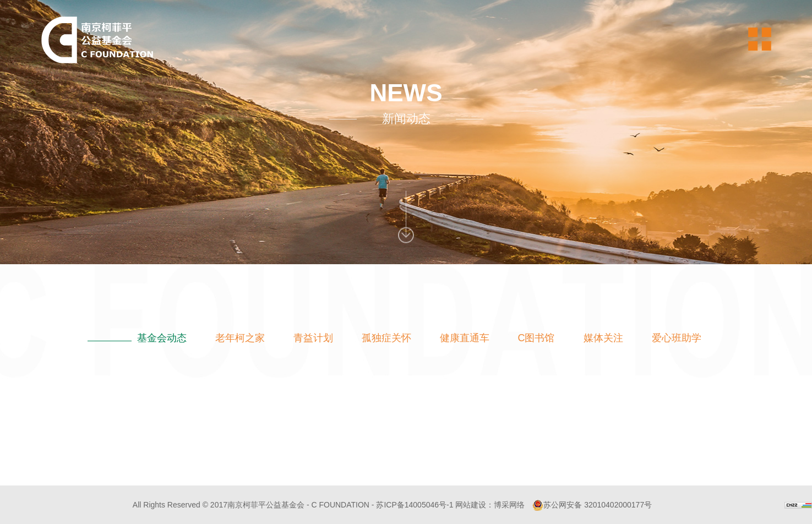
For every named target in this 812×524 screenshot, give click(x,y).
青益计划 (313, 338)
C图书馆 (536, 338)
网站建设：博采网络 (490, 505)
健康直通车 (465, 338)
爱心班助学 (677, 338)
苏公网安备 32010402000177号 (592, 505)
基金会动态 (162, 338)
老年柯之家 (240, 338)
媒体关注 (603, 338)
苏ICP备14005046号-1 (415, 505)
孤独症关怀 (386, 338)
